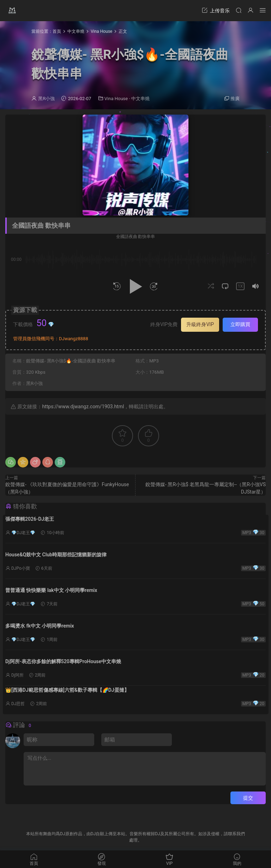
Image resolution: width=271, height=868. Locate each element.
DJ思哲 (18, 704)
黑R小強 (46, 99)
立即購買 (240, 324)
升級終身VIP (200, 324)
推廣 (235, 99)
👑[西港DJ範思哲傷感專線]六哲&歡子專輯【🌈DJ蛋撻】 (67, 690)
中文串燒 (140, 99)
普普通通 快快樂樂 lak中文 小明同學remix (51, 590)
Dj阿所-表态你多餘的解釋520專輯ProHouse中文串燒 (63, 661)
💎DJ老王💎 (23, 533)
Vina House (116, 99)
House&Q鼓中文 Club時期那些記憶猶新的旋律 (56, 555)
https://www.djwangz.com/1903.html (83, 407)
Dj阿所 (17, 675)
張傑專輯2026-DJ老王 (30, 519)
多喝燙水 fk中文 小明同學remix (40, 626)
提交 (248, 798)
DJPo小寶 (21, 568)
